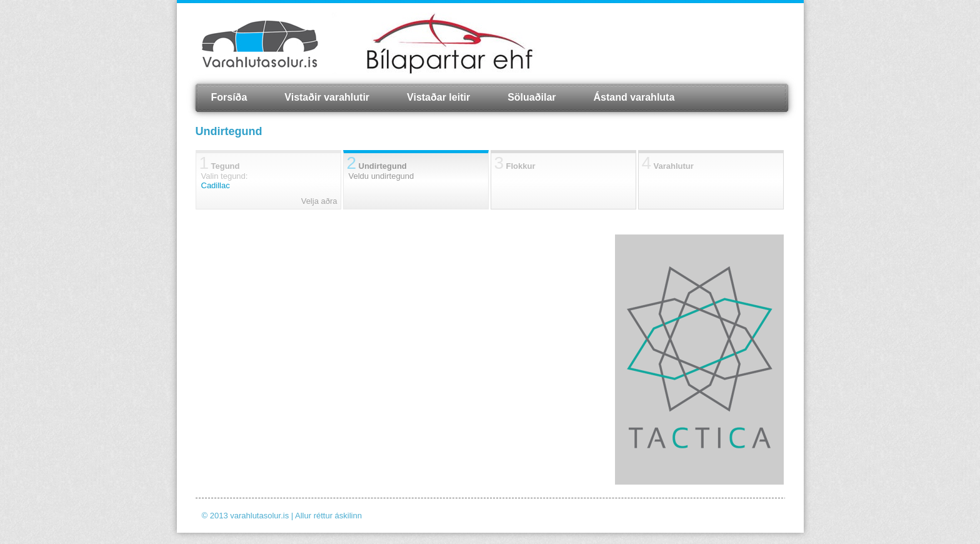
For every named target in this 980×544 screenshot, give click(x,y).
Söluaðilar (532, 97)
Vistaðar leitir (438, 97)
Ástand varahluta (634, 97)
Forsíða (229, 97)
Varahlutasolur (260, 44)
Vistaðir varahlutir (327, 97)
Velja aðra (319, 201)
